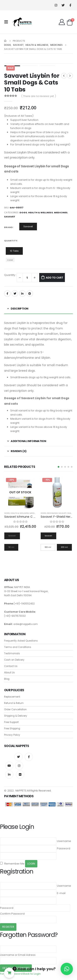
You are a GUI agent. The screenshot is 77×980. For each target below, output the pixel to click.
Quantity (11, 241)
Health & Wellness (41, 212)
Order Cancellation (15, 709)
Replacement (12, 697)
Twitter (15, 294)
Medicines (61, 212)
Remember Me (12, 864)
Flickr (20, 774)
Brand (8, 227)
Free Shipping (12, 729)
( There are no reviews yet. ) (39, 96)
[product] (21, 492)
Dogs (23, 212)
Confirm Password (12, 914)
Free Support (11, 722)
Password (64, 848)
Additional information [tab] (28, 441)
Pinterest (30, 294)
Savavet (10, 217)
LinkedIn (22, 294)
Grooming (52, 513)
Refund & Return (14, 703)
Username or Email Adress (18, 955)
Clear (10, 260)
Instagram (19, 766)
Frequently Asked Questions (21, 641)
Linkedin (9, 774)
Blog (7, 679)
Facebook (7, 294)
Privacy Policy (12, 735)
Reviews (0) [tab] (18, 451)
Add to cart (54, 278)
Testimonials (12, 653)
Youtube (9, 766)
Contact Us (11, 666)
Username (64, 841)
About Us (9, 673)
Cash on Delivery (14, 660)
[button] (59, 467)
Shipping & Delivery (16, 716)
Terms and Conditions (18, 647)
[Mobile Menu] (7, 22)
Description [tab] (19, 309)
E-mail (61, 893)
